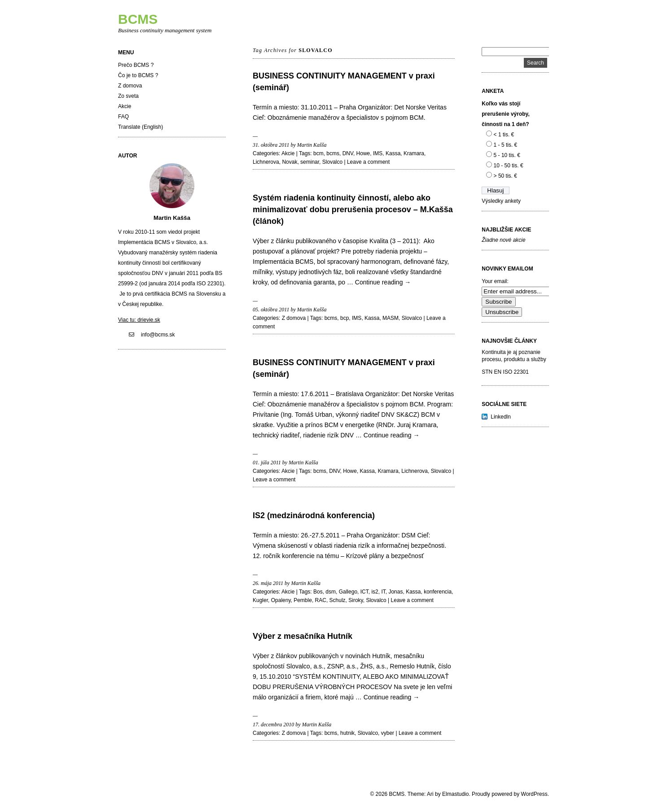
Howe (363, 153)
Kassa (393, 153)
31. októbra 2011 (271, 145)
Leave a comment (368, 162)
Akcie (125, 106)
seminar (310, 162)
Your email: (495, 281)
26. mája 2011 (268, 583)
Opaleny (281, 600)
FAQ (123, 117)
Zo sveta (128, 96)
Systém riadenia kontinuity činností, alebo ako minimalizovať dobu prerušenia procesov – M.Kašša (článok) (353, 210)
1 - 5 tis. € (506, 145)
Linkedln (501, 417)
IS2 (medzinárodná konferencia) (314, 515)
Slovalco (332, 162)
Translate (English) (140, 127)
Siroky (355, 600)
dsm (331, 592)
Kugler (260, 600)
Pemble (303, 600)
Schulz (338, 600)
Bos (318, 592)
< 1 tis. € (504, 135)
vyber (388, 733)
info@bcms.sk (158, 335)
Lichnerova (266, 162)
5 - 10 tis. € (507, 155)
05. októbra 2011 (271, 310)
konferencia (438, 592)
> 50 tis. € (505, 176)
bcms (333, 153)
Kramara (414, 153)
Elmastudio (455, 794)
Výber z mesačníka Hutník (303, 636)
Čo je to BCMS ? (138, 75)
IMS (378, 153)
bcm (318, 153)
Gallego (348, 592)
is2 (375, 592)
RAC (321, 600)
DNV (348, 153)
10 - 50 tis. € (509, 166)
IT (383, 592)
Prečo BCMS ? (136, 65)
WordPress (534, 794)
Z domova (130, 86)
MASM (391, 318)
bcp (344, 318)
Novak (290, 162)
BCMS (138, 19)
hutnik (347, 733)
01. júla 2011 (267, 463)
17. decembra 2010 (273, 725)
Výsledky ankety (501, 201)
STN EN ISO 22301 (505, 372)
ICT (364, 592)
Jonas (395, 592)
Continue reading (383, 282)
